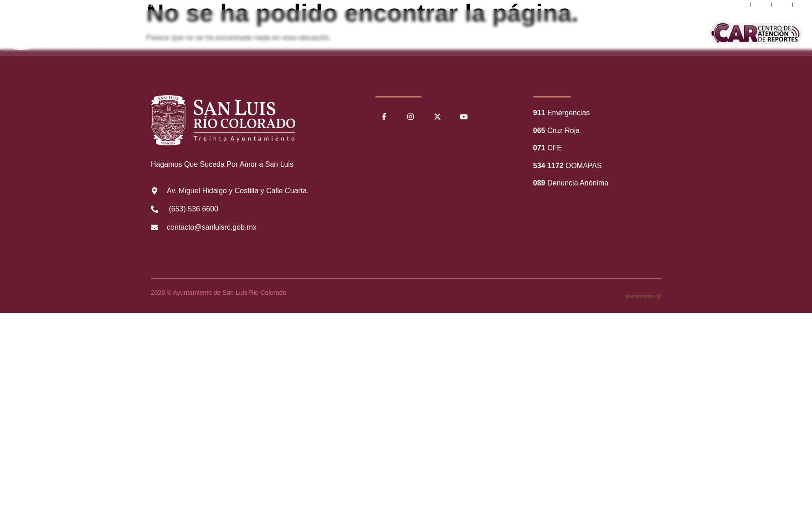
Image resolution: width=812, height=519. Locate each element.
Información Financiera (527, 33)
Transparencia (440, 33)
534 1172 (548, 166)
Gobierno (247, 33)
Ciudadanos (297, 33)
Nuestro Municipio (366, 33)
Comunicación (611, 33)
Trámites (202, 33)
